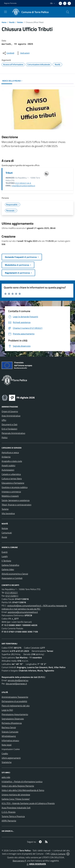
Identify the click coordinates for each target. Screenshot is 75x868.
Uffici (4, 420)
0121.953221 (11, 592)
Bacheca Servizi (9, 727)
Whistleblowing (9, 736)
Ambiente (6, 457)
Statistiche (7, 762)
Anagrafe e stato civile (12, 461)
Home (4, 22)
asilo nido (6, 777)
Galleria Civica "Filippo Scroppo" (16, 799)
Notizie (20, 22)
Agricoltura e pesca (10, 452)
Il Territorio (6, 561)
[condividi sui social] (8, 53)
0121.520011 (12, 596)
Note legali (7, 745)
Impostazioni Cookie (11, 749)
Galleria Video (8, 569)
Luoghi (5, 556)
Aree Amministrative (11, 416)
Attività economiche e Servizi (15, 574)
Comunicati (7, 533)
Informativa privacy (10, 740)
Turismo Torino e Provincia (13, 816)
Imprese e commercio (11, 492)
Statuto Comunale (10, 732)
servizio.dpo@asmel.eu (18, 680)
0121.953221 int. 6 (23, 183)
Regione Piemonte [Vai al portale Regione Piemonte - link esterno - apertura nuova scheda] (10, 3)
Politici (5, 437)
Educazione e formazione (13, 483)
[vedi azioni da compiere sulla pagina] (23, 53)
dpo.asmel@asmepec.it (16, 684)
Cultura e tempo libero (12, 479)
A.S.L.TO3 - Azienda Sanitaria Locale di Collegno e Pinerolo (28, 803)
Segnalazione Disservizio (13, 719)
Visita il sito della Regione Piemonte (18, 786)
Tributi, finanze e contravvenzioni (16, 505)
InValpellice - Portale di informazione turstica (22, 782)
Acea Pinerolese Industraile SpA (16, 808)
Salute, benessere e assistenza (16, 500)
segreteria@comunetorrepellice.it (23, 612)
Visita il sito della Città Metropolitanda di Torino (23, 790)
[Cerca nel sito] (68, 12)
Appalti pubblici (8, 465)
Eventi (5, 552)
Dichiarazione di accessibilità (14, 701)
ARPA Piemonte (9, 821)
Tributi (9, 173)
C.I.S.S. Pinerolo (9, 812)
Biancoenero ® (19, 861)
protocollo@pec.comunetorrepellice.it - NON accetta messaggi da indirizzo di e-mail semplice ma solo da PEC (34, 607)
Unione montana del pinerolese (16, 795)
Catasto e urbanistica (11, 474)
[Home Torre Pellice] (29, 12)
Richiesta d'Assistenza (12, 723)
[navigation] (5, 12)
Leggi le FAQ (7, 710)
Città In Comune (58, 854)
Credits (5, 753)
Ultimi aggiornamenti (11, 758)
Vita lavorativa (8, 513)
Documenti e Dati (9, 424)
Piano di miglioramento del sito (16, 706)
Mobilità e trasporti (10, 496)
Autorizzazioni (8, 470)
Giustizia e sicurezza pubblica (15, 487)
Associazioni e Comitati (12, 578)
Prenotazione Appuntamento (15, 714)
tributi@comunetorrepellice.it (23, 186)
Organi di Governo (10, 411)
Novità (12, 22)
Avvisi (4, 537)
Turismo (5, 509)
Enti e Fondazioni (9, 429)
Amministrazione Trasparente (15, 697)
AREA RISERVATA (36, 864)
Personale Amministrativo (13, 433)
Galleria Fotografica (10, 565)
